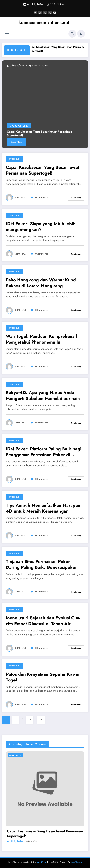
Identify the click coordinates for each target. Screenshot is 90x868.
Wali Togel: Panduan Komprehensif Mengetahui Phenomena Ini (41, 339)
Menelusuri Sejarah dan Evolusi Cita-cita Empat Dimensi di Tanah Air (43, 621)
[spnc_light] (81, 34)
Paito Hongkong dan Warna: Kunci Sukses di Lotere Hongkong (41, 283)
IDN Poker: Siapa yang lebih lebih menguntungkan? (41, 227)
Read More (17, 142)
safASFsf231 (16, 65)
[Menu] (7, 34)
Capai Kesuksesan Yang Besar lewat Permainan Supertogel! (39, 134)
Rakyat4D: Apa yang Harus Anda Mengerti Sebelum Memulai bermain (43, 396)
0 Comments (41, 198)
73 (30, 720)
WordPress (42, 862)
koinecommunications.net (44, 22)
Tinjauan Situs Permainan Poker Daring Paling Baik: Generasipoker (41, 564)
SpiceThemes (76, 862)
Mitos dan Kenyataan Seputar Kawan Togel (43, 677)
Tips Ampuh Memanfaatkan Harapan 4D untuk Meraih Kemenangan (43, 508)
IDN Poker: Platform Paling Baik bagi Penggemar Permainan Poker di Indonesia (44, 452)
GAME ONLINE (19, 126)
